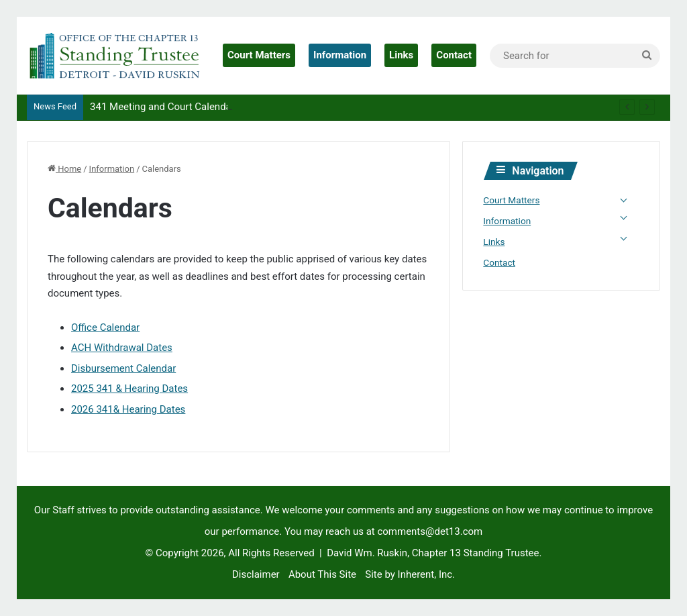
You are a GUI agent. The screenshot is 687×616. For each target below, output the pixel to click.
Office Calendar (105, 327)
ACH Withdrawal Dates (122, 348)
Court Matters (259, 55)
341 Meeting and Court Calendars (165, 107)
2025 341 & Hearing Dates (129, 389)
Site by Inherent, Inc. (410, 574)
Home (64, 169)
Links (401, 55)
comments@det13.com (430, 531)
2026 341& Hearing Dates (128, 409)
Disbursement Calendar (123, 368)
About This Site (322, 574)
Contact (454, 55)
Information (340, 55)
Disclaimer (256, 574)
